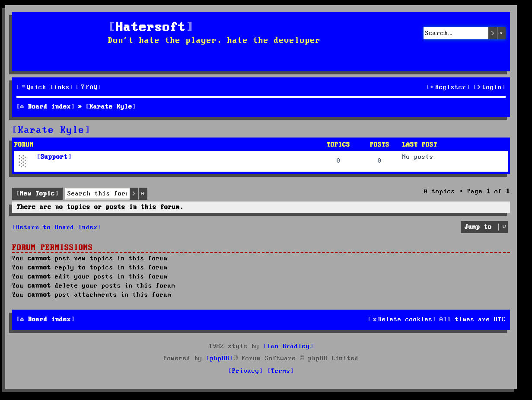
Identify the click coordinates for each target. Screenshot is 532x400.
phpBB (220, 358)
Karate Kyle (51, 131)
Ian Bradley (288, 346)
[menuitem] (89, 88)
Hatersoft (151, 28)
